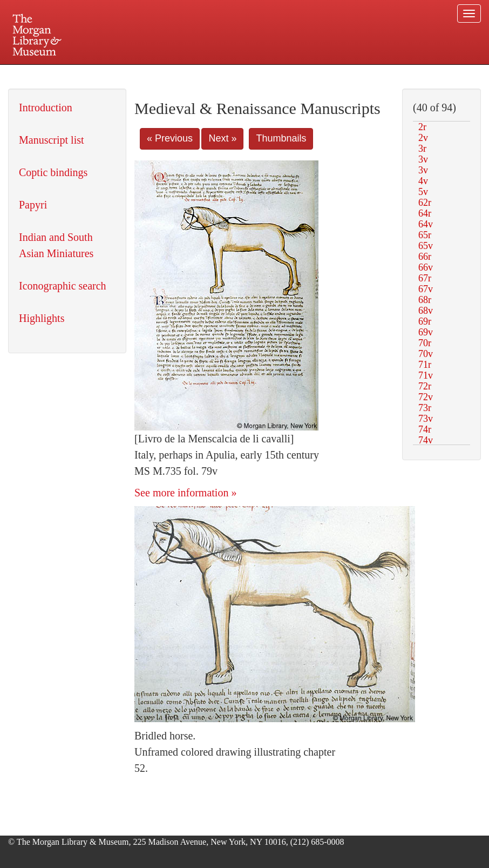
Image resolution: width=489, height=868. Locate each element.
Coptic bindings (53, 172)
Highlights (42, 318)
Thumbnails (281, 138)
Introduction (46, 107)
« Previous (170, 138)
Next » (222, 138)
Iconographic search (63, 286)
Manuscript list (52, 140)
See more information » (185, 493)
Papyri (33, 205)
